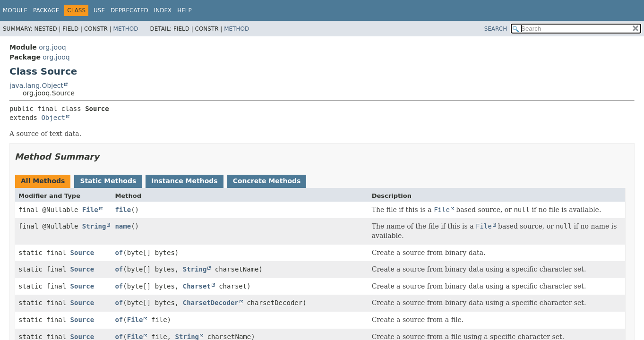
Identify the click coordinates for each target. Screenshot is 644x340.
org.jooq (52, 47)
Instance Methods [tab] (184, 181)
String (94, 226)
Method (126, 29)
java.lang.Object (36, 85)
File (90, 210)
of (119, 253)
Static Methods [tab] (108, 181)
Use (99, 10)
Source (82, 253)
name (123, 226)
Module (15, 10)
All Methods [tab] (43, 181)
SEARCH (496, 29)
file (123, 210)
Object (53, 118)
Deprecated (129, 10)
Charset (197, 286)
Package (46, 10)
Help (185, 10)
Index (163, 10)
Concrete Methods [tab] (267, 181)
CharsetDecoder (211, 303)
